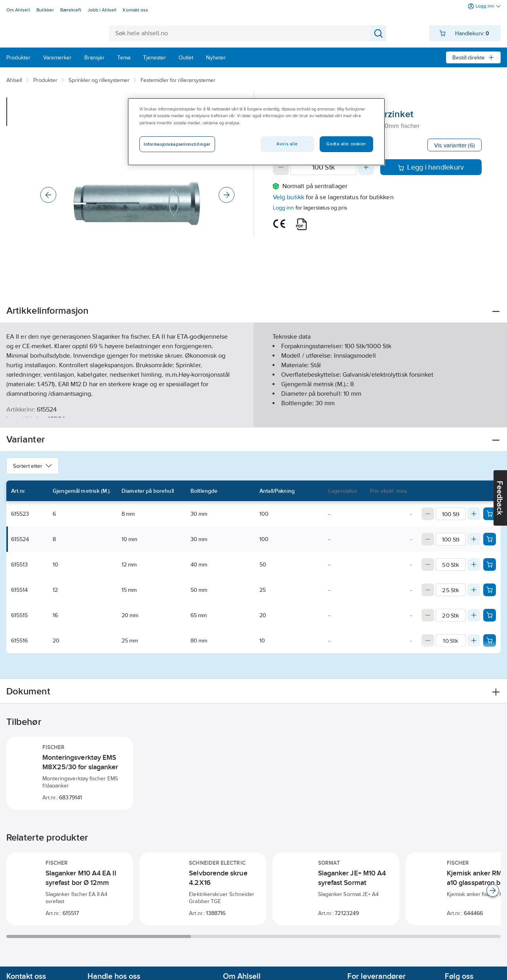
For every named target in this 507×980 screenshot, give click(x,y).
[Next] (227, 195)
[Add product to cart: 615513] (490, 564)
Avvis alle (287, 144)
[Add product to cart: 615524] (490, 539)
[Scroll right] (493, 890)
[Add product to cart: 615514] (490, 590)
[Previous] (48, 195)
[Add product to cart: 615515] (490, 615)
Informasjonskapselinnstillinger (177, 144)
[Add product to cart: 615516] (490, 641)
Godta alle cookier (346, 144)
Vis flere (254, 415)
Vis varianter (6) (455, 145)
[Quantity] (323, 167)
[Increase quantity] (366, 167)
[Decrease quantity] (281, 167)
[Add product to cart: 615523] (490, 514)
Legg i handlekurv (431, 167)
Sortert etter (32, 466)
